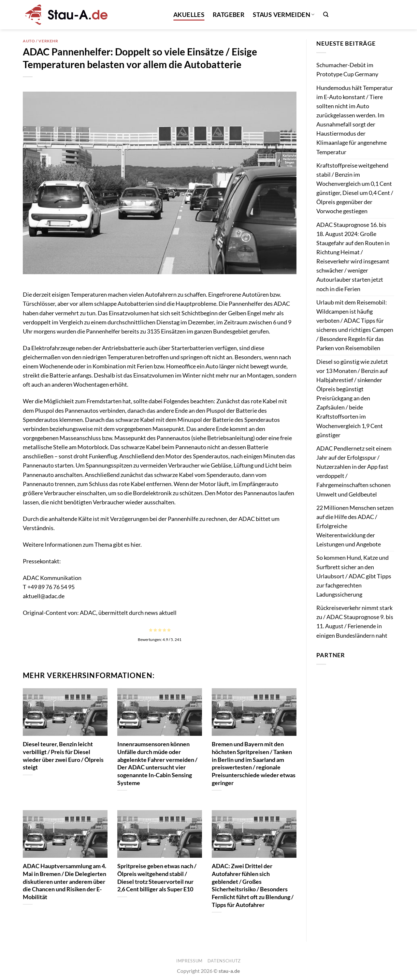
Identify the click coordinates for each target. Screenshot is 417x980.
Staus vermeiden (284, 15)
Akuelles (189, 15)
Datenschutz (224, 961)
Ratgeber (229, 15)
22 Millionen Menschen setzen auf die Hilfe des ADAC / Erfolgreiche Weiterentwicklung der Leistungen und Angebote (355, 526)
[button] (326, 15)
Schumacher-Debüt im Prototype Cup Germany (347, 70)
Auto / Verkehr (41, 41)
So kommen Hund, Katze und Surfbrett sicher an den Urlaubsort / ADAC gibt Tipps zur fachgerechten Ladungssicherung (354, 576)
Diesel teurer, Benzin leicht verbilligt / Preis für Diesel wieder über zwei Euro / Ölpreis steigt (63, 756)
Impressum (189, 961)
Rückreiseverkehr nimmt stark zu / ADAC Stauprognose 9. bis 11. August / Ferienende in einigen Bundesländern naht (355, 622)
